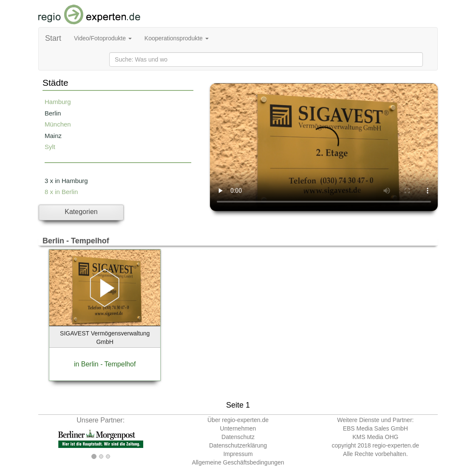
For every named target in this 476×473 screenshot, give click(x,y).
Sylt (50, 147)
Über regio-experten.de (238, 420)
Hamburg (58, 102)
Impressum (238, 454)
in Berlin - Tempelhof (105, 364)
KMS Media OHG (375, 437)
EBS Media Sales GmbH (375, 428)
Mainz (53, 136)
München (58, 124)
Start (53, 38)
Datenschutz (238, 437)
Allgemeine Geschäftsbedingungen (238, 462)
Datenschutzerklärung (238, 445)
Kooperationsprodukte (177, 38)
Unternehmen (238, 428)
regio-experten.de (396, 445)
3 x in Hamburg (66, 181)
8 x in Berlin (61, 192)
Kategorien (81, 212)
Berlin (53, 113)
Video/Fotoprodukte (103, 38)
